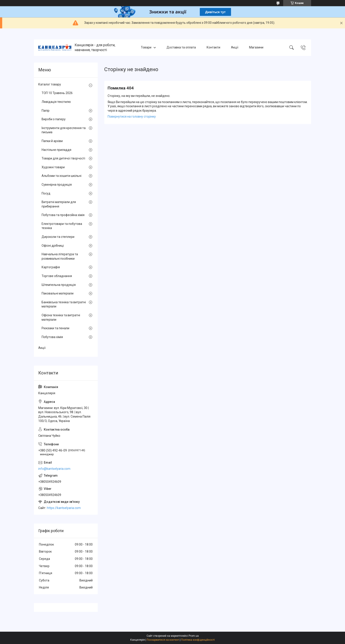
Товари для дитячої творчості (63, 158)
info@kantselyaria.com (54, 469)
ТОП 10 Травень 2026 (57, 93)
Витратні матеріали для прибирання (59, 204)
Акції (235, 48)
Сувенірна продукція (57, 185)
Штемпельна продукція (59, 285)
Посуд (46, 193)
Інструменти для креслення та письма (64, 130)
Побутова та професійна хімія (63, 215)
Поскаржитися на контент (163, 640)
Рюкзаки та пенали (55, 328)
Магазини (256, 48)
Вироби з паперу (54, 119)
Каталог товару (50, 84)
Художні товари (53, 167)
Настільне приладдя (56, 150)
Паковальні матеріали (58, 293)
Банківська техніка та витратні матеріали (64, 304)
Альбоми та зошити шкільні (61, 176)
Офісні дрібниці (53, 246)
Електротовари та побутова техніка (62, 226)
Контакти (213, 48)
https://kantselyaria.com (64, 508)
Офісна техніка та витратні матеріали (61, 317)
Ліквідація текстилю (56, 102)
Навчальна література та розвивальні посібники (60, 256)
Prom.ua (194, 636)
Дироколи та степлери (58, 237)
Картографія (51, 267)
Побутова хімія (52, 337)
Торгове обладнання (57, 276)
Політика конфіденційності (198, 640)
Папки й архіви (52, 141)
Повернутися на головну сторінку (132, 117)
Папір (46, 111)
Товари (146, 48)
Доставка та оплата (181, 48)
